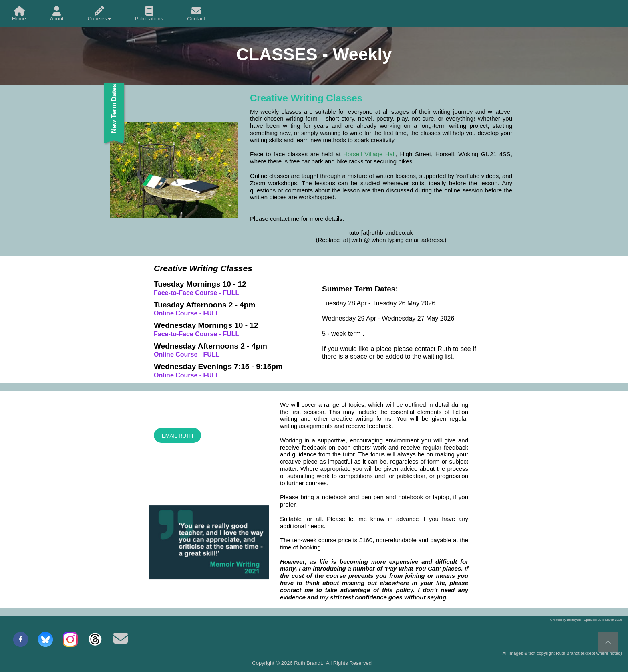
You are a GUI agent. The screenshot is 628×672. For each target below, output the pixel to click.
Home (19, 14)
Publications (149, 14)
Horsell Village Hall (369, 154)
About (57, 14)
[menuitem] (19, 14)
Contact (196, 14)
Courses (99, 14)
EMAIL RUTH (177, 436)
